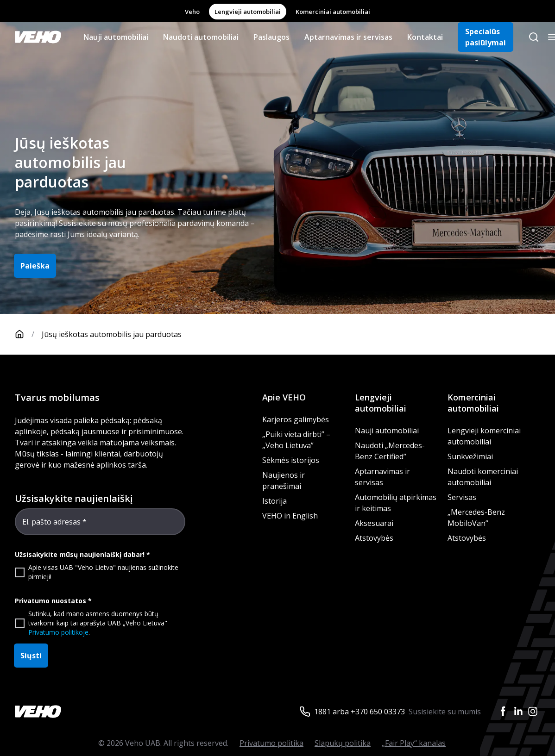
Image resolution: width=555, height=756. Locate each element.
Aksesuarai (374, 523)
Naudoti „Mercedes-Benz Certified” (390, 451)
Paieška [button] (35, 266)
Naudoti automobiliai (201, 37)
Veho (192, 12)
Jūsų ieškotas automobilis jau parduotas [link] (112, 334)
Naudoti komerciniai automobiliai (483, 477)
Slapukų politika (343, 743)
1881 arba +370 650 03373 (359, 712)
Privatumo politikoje (58, 632)
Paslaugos (271, 37)
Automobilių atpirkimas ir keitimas (396, 503)
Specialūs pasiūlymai (486, 37)
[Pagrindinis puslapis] (28, 334)
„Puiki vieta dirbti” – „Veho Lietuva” (296, 440)
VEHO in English (290, 516)
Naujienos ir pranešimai (284, 481)
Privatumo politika (271, 743)
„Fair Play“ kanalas (414, 743)
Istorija (274, 501)
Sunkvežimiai (470, 456)
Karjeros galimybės (296, 419)
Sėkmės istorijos (291, 460)
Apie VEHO (284, 397)
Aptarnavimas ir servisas (348, 37)
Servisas (462, 497)
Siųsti (31, 656)
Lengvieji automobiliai (248, 12)
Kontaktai (425, 37)
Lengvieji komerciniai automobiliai (484, 436)
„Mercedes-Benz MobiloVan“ (476, 518)
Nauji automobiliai (116, 37)
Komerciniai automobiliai (333, 12)
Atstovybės (374, 538)
